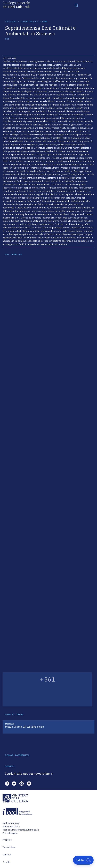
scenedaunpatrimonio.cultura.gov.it (21, 830)
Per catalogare (10, 833)
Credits (6, 862)
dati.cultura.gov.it (11, 827)
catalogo (11, 22)
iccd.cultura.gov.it (11, 823)
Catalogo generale (16, 5)
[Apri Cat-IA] (83, 860)
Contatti (7, 855)
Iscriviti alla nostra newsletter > (29, 774)
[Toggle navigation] (76, 5)
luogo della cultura (34, 22)
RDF (7, 39)
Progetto (7, 840)
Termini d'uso (9, 847)
